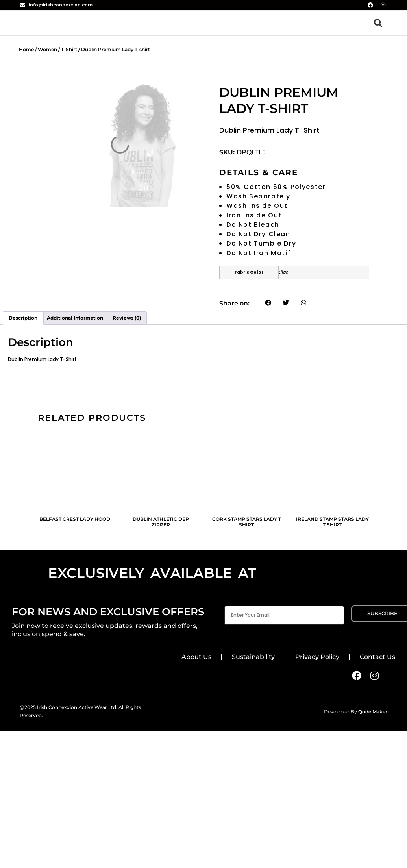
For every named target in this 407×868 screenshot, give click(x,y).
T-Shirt (69, 49)
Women (47, 49)
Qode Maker (373, 712)
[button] (378, 23)
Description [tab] (23, 318)
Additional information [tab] (75, 318)
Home (26, 49)
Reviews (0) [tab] (127, 318)
